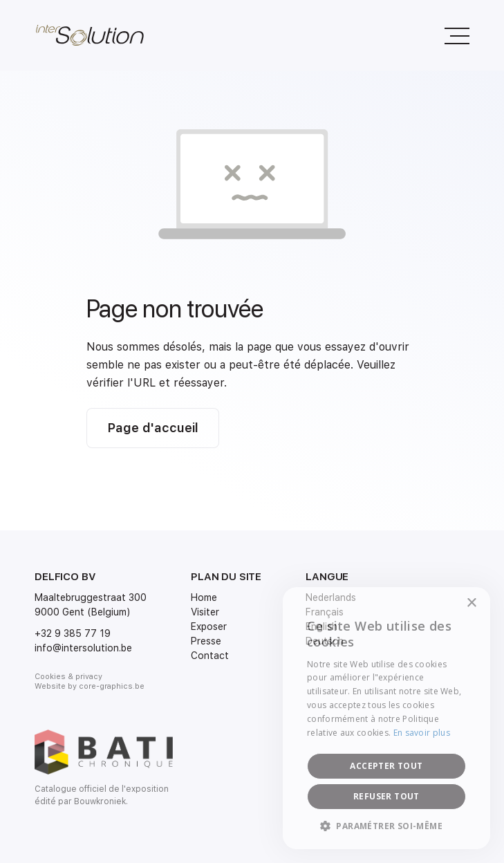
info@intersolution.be (83, 648)
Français (325, 612)
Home (204, 597)
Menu (450, 29)
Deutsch (325, 641)
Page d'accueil (153, 428)
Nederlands (331, 597)
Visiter (205, 612)
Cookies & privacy (68, 677)
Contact (210, 656)
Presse (206, 641)
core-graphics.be (112, 686)
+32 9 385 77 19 (73, 633)
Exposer (209, 627)
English (321, 627)
